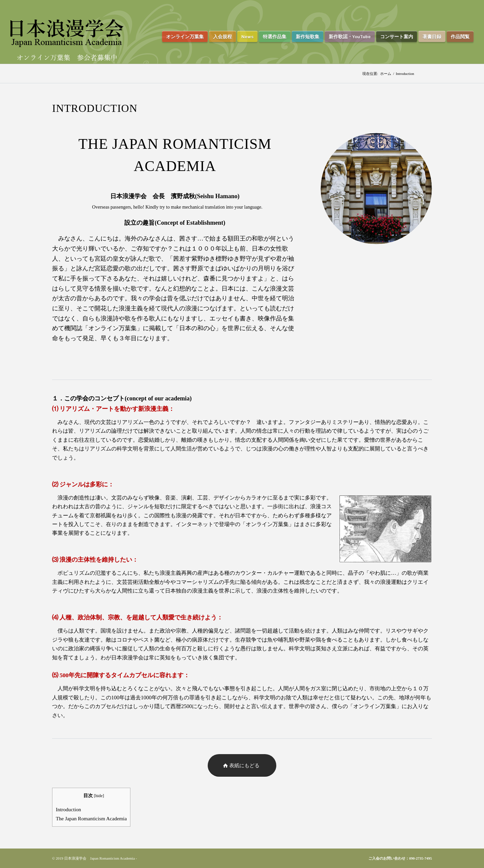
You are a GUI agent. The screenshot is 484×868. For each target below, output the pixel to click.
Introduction (68, 809)
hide (99, 796)
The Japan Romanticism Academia (91, 818)
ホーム (386, 74)
